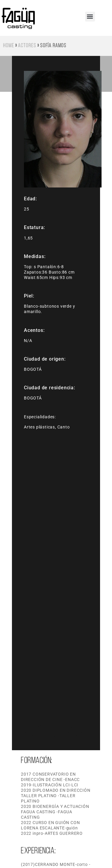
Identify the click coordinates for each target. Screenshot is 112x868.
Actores (27, 46)
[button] (90, 17)
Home (9, 46)
